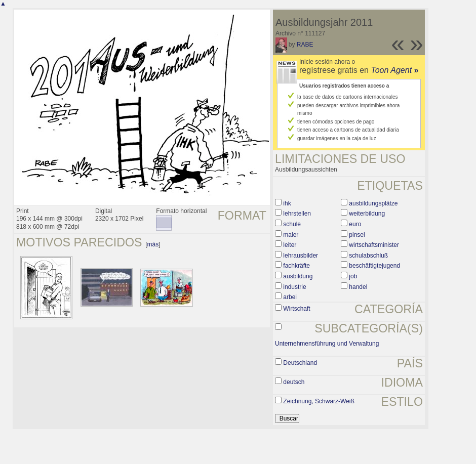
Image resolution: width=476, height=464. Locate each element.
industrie (294, 287)
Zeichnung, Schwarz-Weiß (319, 401)
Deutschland (300, 363)
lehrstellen (297, 214)
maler (291, 235)
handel (358, 287)
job (353, 276)
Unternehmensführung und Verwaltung (327, 344)
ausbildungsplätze (373, 203)
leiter (290, 245)
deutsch (294, 382)
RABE (305, 45)
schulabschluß (368, 256)
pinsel (357, 235)
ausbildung (298, 276)
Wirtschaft (296, 309)
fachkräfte (296, 266)
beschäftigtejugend (374, 266)
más (153, 244)
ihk (287, 203)
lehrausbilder (301, 256)
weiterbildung (367, 214)
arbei (290, 297)
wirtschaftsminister (374, 245)
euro (355, 224)
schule (292, 224)
